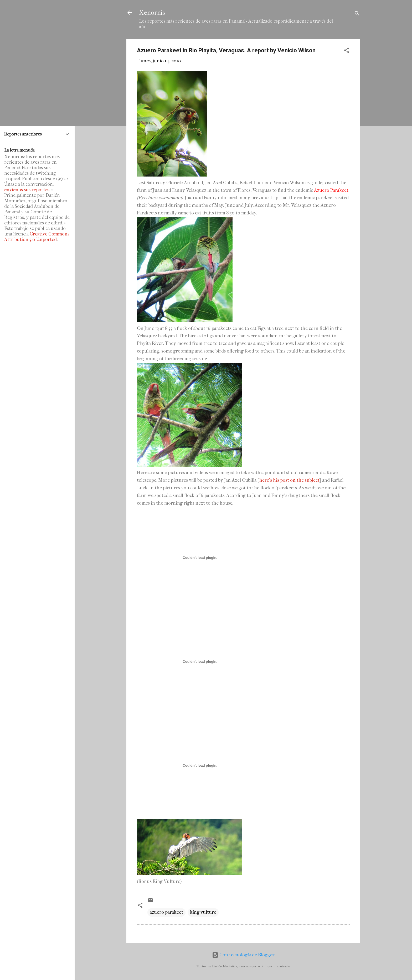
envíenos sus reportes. (27, 190)
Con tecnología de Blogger (243, 955)
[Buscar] (357, 14)
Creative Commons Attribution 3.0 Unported (37, 237)
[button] (347, 51)
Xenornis (152, 13)
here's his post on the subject (289, 480)
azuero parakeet (166, 912)
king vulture (203, 912)
